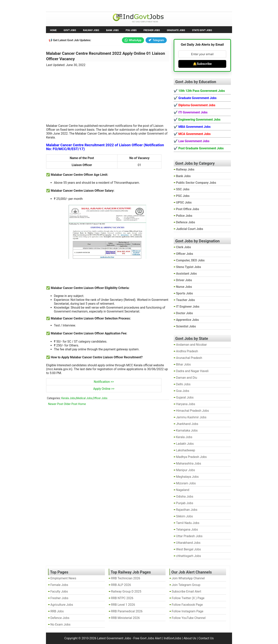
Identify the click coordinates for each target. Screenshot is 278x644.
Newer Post (56, 404)
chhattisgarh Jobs (188, 556)
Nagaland (183, 490)
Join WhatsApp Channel (188, 578)
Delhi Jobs (183, 384)
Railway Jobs (91, 30)
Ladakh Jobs (185, 444)
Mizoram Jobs (186, 483)
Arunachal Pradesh (189, 358)
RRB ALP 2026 (121, 585)
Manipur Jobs (186, 470)
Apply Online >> (104, 389)
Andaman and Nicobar (191, 345)
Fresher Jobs (152, 30)
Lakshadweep (186, 450)
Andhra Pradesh (187, 351)
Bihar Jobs (183, 364)
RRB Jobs (57, 611)
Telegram (156, 40)
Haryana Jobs (186, 404)
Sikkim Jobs (184, 516)
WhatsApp (133, 40)
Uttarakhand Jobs (188, 543)
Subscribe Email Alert (186, 591)
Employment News (82, 6)
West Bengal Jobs (188, 549)
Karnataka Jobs (187, 430)
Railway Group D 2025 (126, 591)
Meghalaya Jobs (187, 477)
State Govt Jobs (202, 30)
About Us (190, 638)
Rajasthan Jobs (187, 510)
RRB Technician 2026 (126, 578)
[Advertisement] (108, 93)
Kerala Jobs (68, 398)
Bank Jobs (112, 30)
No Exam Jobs (57, 6)
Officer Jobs (100, 398)
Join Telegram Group (186, 585)
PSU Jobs (131, 30)
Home (53, 30)
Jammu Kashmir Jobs (191, 417)
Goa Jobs (183, 391)
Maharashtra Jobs (189, 463)
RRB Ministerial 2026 (125, 618)
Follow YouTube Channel (189, 618)
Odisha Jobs (185, 496)
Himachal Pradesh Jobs (192, 411)
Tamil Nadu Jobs (188, 523)
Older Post (71, 404)
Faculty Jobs (59, 591)
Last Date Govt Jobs (111, 6)
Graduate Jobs (176, 30)
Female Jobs (59, 585)
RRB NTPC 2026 (122, 598)
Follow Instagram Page (188, 611)
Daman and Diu (186, 378)
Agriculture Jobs (62, 605)
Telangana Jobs (187, 530)
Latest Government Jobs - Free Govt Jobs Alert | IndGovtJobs (139, 638)
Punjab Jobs (185, 503)
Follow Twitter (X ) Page (188, 598)
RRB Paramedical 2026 (127, 611)
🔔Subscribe (202, 64)
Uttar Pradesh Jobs (189, 536)
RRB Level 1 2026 (123, 605)
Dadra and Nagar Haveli (192, 371)
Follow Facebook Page (187, 605)
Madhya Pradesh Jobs (191, 457)
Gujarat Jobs (185, 397)
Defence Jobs (60, 618)
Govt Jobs (70, 30)
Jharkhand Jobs (187, 424)
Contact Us (206, 638)
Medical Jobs (84, 398)
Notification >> (104, 382)
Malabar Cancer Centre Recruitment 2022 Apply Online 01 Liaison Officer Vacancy (106, 56)
